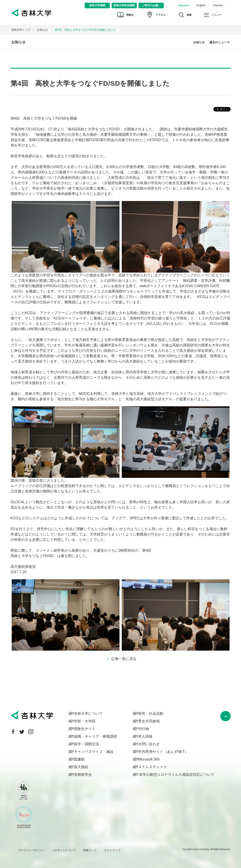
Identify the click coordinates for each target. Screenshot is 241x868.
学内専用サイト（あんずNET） (163, 752)
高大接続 (81, 767)
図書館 (79, 759)
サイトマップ (112, 850)
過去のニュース (220, 42)
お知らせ (42, 30)
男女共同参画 (149, 721)
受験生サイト (85, 729)
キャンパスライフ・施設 (94, 752)
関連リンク (90, 850)
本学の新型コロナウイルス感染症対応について (176, 775)
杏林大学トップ (21, 30)
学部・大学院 (85, 721)
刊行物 (144, 729)
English (201, 5)
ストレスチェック (153, 767)
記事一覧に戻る (124, 659)
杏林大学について (88, 714)
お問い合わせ (149, 744)
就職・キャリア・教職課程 (95, 736)
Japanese (183, 5)
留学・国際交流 (86, 744)
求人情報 (145, 736)
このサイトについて (64, 850)
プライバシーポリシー (31, 850)
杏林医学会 (83, 775)
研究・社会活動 (151, 714)
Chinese (218, 5)
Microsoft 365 (149, 759)
